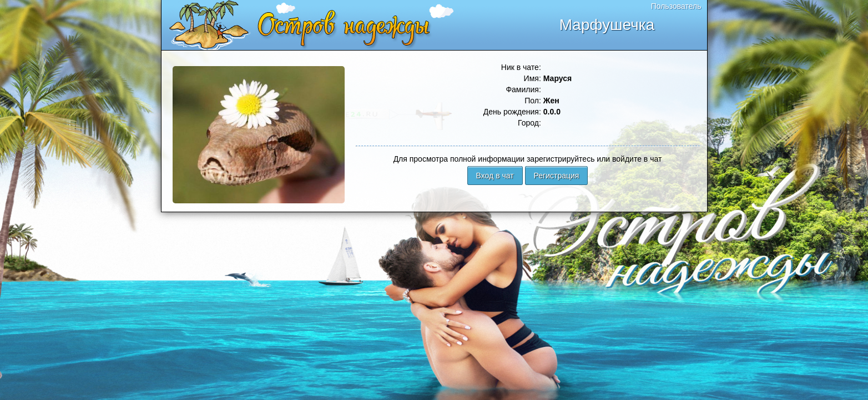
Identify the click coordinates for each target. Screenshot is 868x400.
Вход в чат (495, 176)
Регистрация (557, 176)
